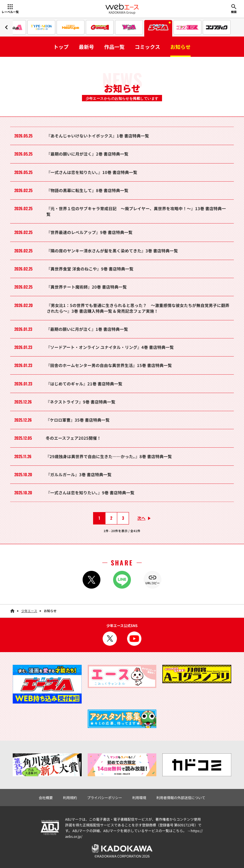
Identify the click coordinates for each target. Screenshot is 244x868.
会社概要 (46, 798)
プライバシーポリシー (105, 798)
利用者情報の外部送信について (181, 798)
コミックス (147, 47)
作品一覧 (114, 47)
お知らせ (180, 47)
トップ (61, 47)
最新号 (86, 47)
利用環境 (139, 798)
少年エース (29, 611)
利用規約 (70, 798)
